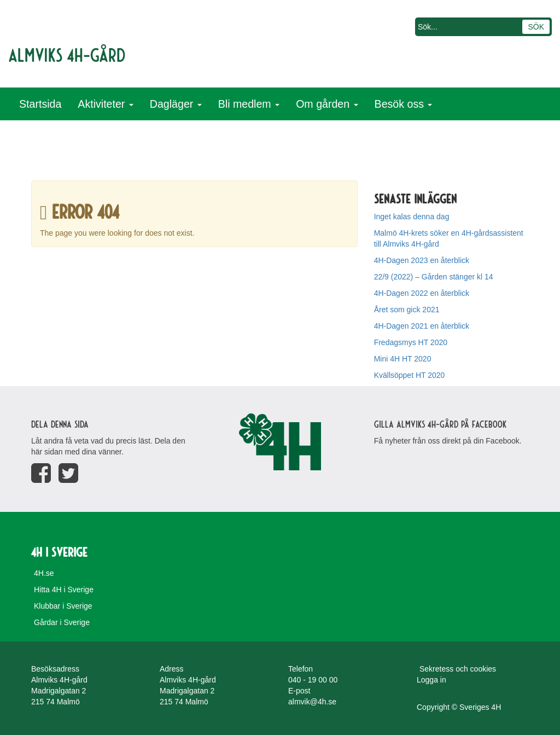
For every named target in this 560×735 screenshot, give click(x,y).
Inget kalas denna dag (412, 217)
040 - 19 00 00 (313, 680)
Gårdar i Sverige (62, 622)
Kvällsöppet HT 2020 (410, 375)
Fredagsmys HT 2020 (411, 342)
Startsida (40, 104)
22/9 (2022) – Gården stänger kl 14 (434, 277)
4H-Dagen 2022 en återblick (422, 293)
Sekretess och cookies (458, 669)
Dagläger (176, 104)
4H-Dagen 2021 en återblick (422, 326)
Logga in (431, 680)
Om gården (327, 104)
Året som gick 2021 (407, 310)
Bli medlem (249, 104)
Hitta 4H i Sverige (64, 590)
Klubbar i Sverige (63, 606)
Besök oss (404, 104)
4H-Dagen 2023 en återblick (422, 260)
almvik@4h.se (312, 702)
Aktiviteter (105, 104)
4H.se (44, 573)
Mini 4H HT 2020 (403, 359)
